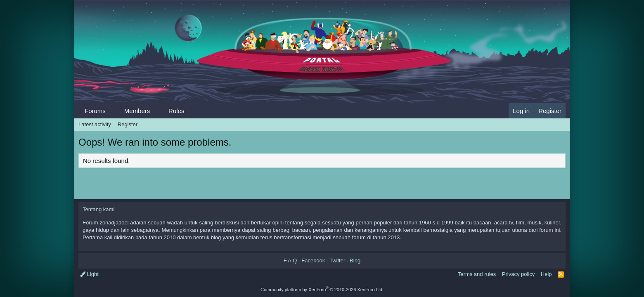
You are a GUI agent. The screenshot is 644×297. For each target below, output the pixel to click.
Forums (95, 111)
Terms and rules (477, 274)
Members (137, 111)
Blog (355, 260)
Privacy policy (518, 274)
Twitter (337, 260)
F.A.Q (290, 260)
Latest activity (95, 124)
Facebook (313, 260)
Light (89, 274)
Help (546, 274)
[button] (112, 111)
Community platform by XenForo (322, 290)
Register (128, 124)
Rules (176, 111)
